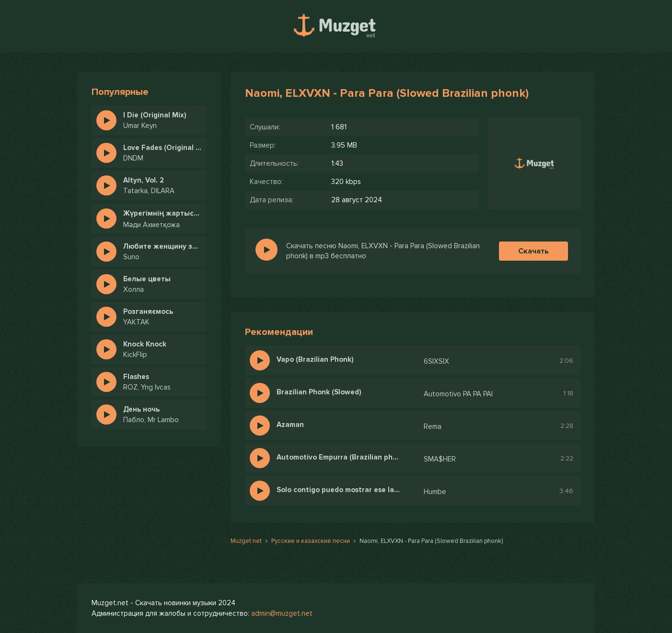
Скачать (533, 251)
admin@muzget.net (282, 613)
